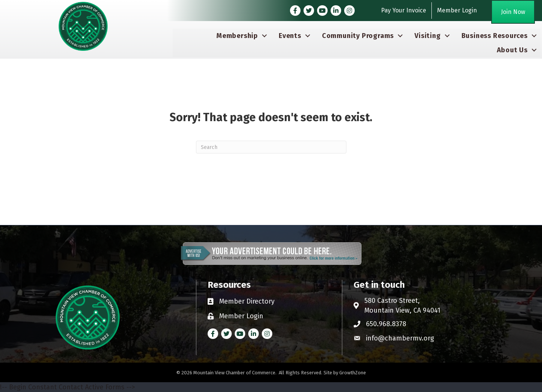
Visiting (427, 36)
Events (290, 36)
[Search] (271, 147)
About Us (512, 50)
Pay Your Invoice (404, 10)
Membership (237, 36)
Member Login (457, 10)
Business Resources (495, 36)
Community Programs (358, 36)
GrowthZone (353, 373)
